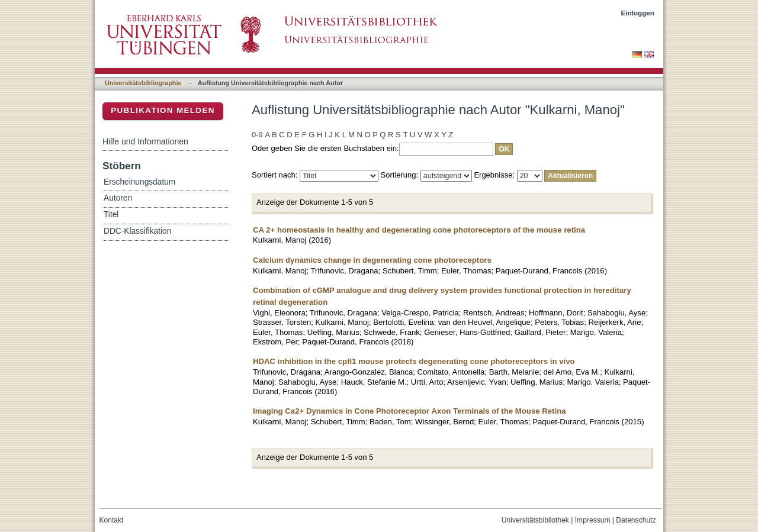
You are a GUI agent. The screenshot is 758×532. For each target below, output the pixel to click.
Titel (111, 215)
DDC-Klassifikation (137, 231)
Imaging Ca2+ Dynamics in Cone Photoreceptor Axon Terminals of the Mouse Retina (409, 411)
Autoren (118, 198)
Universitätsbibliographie (143, 83)
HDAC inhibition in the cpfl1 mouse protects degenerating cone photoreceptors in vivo (414, 361)
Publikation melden (163, 110)
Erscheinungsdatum (139, 182)
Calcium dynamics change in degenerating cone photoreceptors (372, 260)
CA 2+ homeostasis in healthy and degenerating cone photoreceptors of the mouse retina (419, 230)
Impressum (593, 520)
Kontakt (112, 520)
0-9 (257, 135)
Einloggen (638, 13)
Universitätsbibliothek (535, 520)
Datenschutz (636, 520)
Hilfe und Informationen (145, 141)
